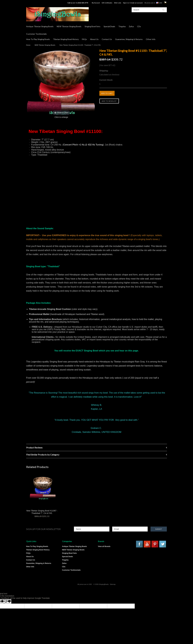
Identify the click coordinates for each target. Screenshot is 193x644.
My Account (96, 3)
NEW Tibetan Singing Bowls (69, 26)
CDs (139, 26)
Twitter (163, 544)
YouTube (147, 544)
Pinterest (155, 544)
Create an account (136, 3)
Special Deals (109, 26)
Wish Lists (118, 3)
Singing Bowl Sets (92, 26)
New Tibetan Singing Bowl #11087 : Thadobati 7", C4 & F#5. (42, 512)
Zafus (131, 26)
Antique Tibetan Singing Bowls (40, 26)
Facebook (140, 544)
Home (28, 45)
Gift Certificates (107, 3)
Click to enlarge (61, 117)
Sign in (125, 3)
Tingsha (122, 26)
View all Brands (104, 546)
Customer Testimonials (36, 34)
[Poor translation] (8, 601)
